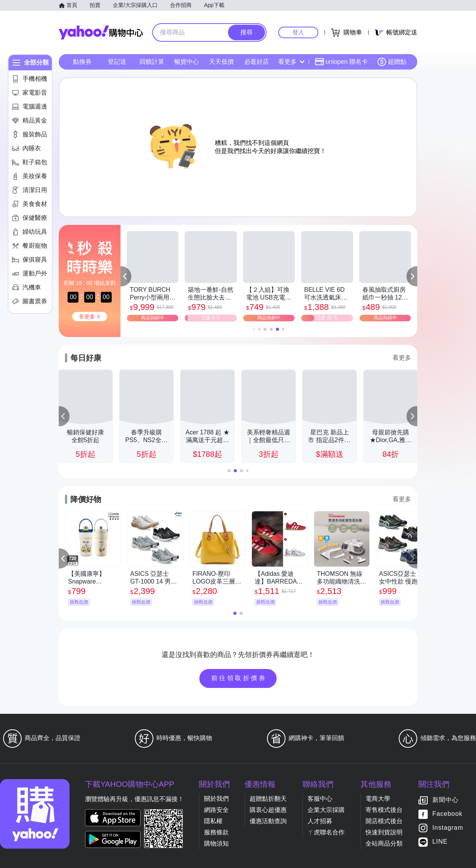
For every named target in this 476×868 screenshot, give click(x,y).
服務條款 (216, 832)
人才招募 (320, 821)
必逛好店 (257, 62)
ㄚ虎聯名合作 (326, 832)
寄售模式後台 (384, 810)
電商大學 (378, 799)
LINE (440, 842)
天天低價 (221, 62)
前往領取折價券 (239, 678)
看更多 (291, 62)
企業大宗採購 (326, 810)
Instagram (448, 828)
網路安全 (216, 810)
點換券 (82, 62)
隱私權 (213, 821)
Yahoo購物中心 (101, 32)
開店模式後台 (384, 821)
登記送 (117, 62)
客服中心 (320, 799)
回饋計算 (152, 62)
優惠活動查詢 (268, 821)
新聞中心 (445, 800)
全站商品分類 (384, 843)
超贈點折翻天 (268, 799)
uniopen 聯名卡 (341, 62)
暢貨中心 (187, 62)
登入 (298, 32)
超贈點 (392, 62)
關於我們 (216, 799)
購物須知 (216, 843)
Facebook (447, 814)
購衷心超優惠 (268, 810)
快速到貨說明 (384, 832)
